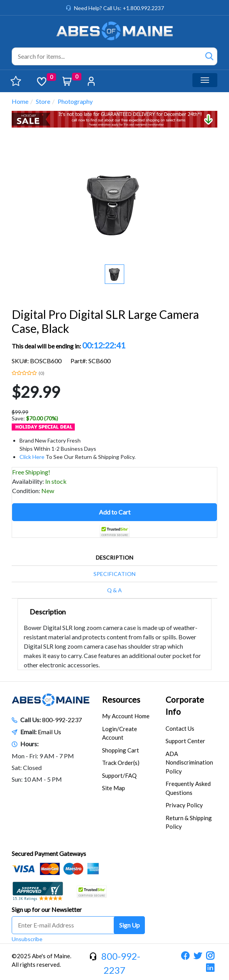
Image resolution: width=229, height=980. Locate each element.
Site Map (114, 788)
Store (43, 101)
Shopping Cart (121, 750)
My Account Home (126, 716)
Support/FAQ (119, 775)
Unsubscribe (27, 939)
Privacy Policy (184, 805)
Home (20, 101)
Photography (75, 101)
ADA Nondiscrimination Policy (189, 762)
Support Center (185, 741)
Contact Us (180, 728)
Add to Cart (115, 512)
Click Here (32, 457)
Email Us (49, 732)
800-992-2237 (62, 720)
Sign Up (129, 925)
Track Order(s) (121, 763)
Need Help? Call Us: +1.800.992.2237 (119, 8)
